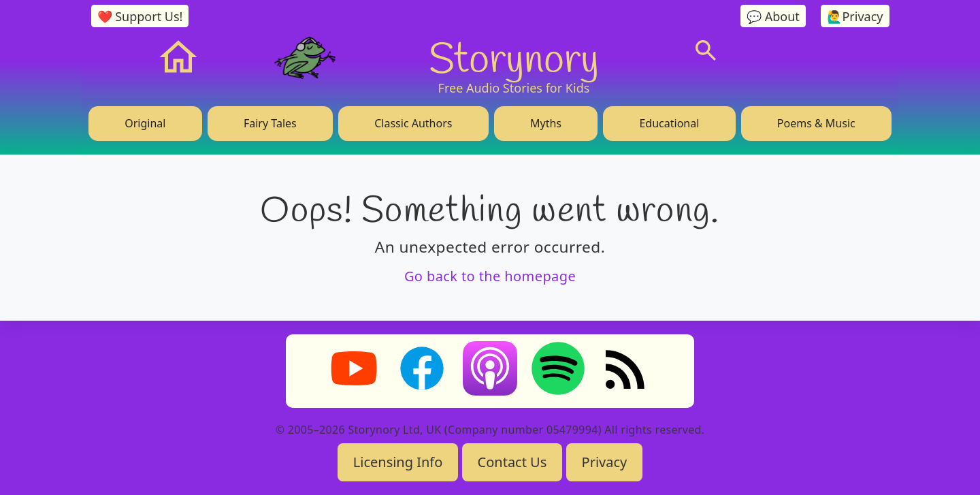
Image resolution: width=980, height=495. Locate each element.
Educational (669, 123)
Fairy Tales (270, 123)
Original (145, 123)
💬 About (773, 16)
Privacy (605, 462)
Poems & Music (816, 123)
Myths (546, 123)
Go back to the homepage (490, 276)
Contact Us (512, 462)
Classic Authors (413, 123)
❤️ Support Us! (140, 16)
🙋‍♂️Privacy (855, 16)
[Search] (706, 50)
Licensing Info (398, 462)
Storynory (514, 57)
